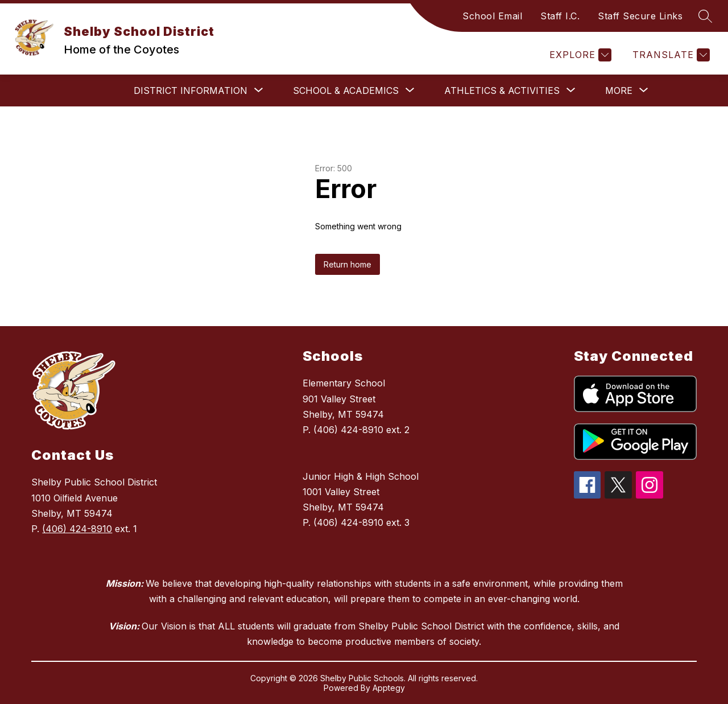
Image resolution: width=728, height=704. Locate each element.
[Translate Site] (670, 55)
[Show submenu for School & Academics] (346, 90)
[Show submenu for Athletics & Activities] (502, 90)
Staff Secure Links (640, 16)
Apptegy (389, 688)
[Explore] (579, 55)
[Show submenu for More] (619, 90)
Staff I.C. (560, 16)
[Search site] (705, 16)
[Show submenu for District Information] (191, 90)
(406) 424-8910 (77, 529)
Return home (348, 264)
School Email (492, 16)
